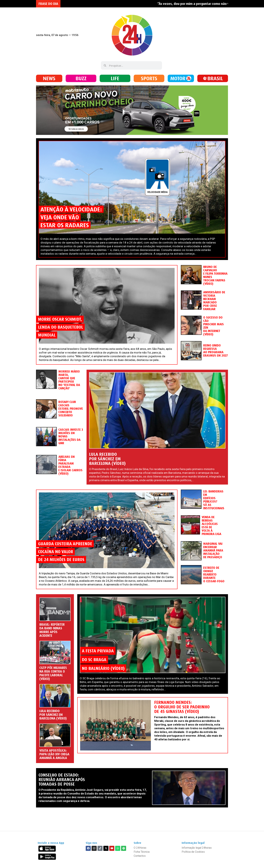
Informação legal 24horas (197, 848)
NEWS (49, 78)
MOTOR (178, 78)
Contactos (140, 856)
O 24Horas (140, 848)
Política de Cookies (193, 852)
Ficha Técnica (142, 852)
